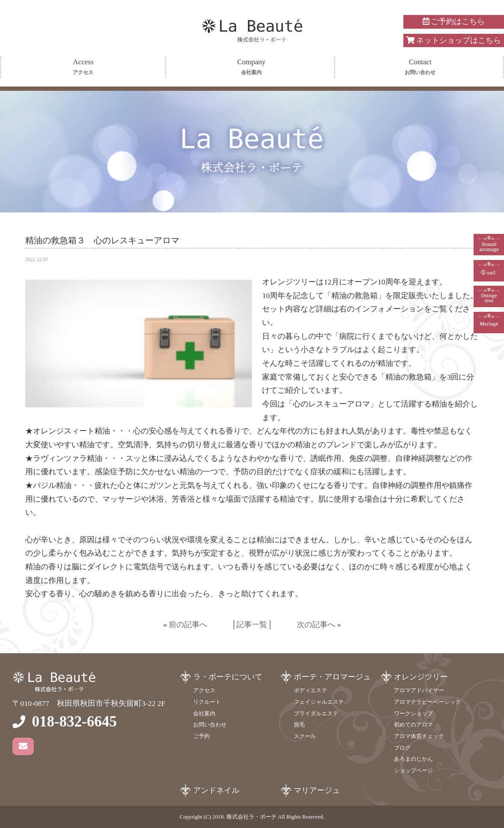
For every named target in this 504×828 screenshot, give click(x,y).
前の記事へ (188, 625)
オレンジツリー (421, 677)
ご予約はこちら (454, 21)
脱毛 (299, 725)
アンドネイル (216, 790)
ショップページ (413, 770)
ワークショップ (413, 713)
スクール (305, 736)
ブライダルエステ (316, 713)
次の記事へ (316, 625)
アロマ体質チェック (419, 736)
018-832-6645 (74, 722)
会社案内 (204, 713)
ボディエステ (310, 690)
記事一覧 (252, 625)
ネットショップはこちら (453, 40)
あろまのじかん (413, 759)
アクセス (204, 690)
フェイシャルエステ (319, 702)
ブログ (402, 748)
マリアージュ (317, 790)
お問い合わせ (210, 725)
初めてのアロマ (413, 725)
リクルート (207, 702)
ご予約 (201, 736)
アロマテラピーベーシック (427, 702)
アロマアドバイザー (419, 690)
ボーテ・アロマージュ (332, 677)
